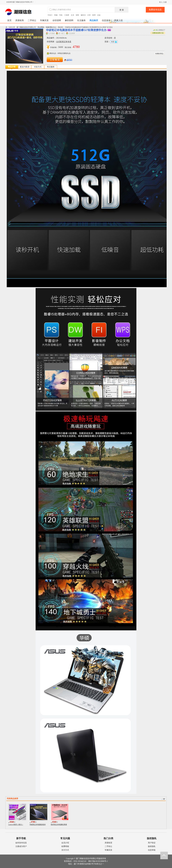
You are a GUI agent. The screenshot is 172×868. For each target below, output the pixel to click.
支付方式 (65, 850)
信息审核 (152, 850)
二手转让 (108, 846)
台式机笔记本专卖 (64, 42)
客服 (56, 15)
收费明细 (65, 846)
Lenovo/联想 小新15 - (16, 825)
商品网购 (41, 27)
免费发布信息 (155, 10)
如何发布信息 (21, 843)
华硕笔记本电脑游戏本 (38, 825)
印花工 (50, 15)
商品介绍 (12, 67)
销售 (77, 15)
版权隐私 (152, 846)
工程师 (67, 15)
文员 (72, 15)
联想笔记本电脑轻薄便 (59, 825)
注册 (165, 2)
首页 (9, 20)
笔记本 (60, 27)
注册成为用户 (21, 846)
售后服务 (51, 67)
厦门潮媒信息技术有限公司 (26, 27)
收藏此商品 (159, 54)
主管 (89, 15)
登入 (161, 2)
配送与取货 (25, 67)
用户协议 (152, 843)
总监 (99, 15)
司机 (61, 15)
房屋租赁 (108, 843)
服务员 (83, 15)
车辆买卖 (108, 850)
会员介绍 (65, 843)
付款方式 (38, 67)
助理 (94, 15)
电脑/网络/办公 (51, 27)
